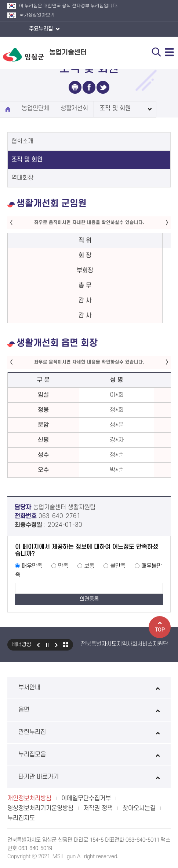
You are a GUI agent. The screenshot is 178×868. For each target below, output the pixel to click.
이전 (38, 645)
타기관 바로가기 (89, 777)
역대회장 (22, 178)
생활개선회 (74, 108)
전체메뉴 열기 (170, 52)
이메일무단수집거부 (86, 798)
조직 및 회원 (115, 108)
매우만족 (32, 566)
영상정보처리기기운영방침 (40, 808)
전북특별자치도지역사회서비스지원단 (124, 644)
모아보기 (66, 645)
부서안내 (89, 688)
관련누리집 (89, 732)
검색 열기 (156, 52)
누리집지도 (21, 818)
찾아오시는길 (139, 808)
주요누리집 (44, 29)
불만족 (118, 566)
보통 (89, 566)
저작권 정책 (98, 808)
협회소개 (22, 141)
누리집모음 (89, 755)
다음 (57, 645)
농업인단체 (35, 108)
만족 (63, 566)
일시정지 (47, 645)
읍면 (89, 710)
